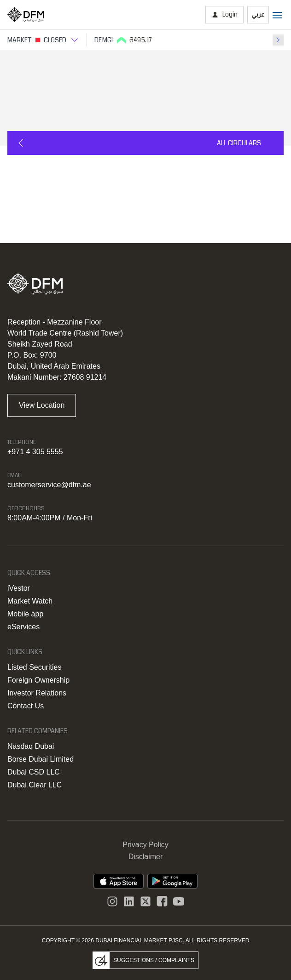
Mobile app (25, 614)
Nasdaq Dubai (31, 746)
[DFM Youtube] (179, 901)
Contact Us (26, 706)
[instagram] (129, 901)
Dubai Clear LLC (35, 785)
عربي (258, 14)
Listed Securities (34, 667)
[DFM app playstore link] (172, 881)
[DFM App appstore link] (119, 881)
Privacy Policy (145, 845)
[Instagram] (112, 901)
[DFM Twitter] (145, 901)
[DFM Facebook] (162, 901)
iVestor (19, 588)
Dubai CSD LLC (34, 772)
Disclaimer (146, 857)
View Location (42, 405)
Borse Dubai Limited (41, 759)
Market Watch (30, 601)
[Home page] (26, 15)
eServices (23, 627)
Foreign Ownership (38, 680)
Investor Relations (37, 693)
